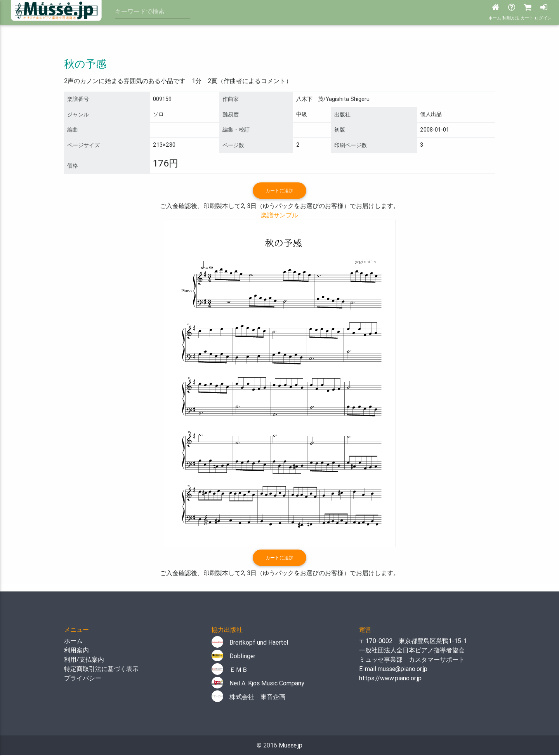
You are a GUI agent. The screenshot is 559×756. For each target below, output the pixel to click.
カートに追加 (279, 191)
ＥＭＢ (230, 671)
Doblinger (233, 657)
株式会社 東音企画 (248, 698)
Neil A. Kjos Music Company (258, 684)
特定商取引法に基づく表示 (101, 670)
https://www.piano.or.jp (390, 679)
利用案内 (76, 651)
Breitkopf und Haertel (250, 643)
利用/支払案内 (84, 661)
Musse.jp (291, 746)
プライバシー (83, 679)
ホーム (73, 642)
